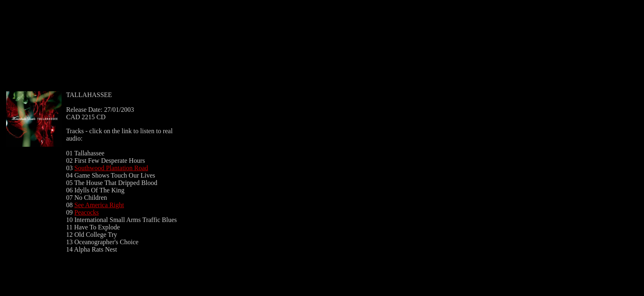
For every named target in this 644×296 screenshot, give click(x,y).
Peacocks (87, 212)
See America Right (99, 205)
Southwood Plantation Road (111, 168)
